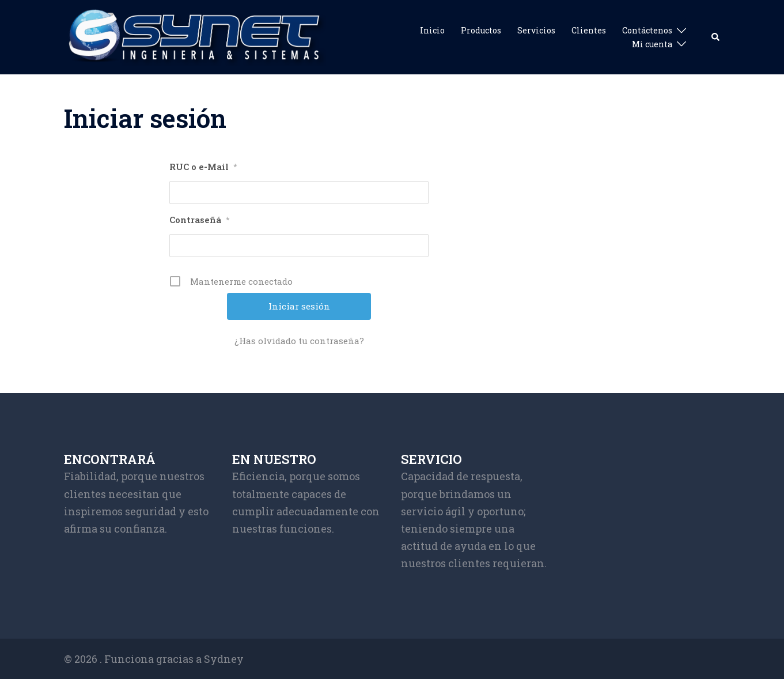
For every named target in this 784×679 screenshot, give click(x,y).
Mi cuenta (652, 44)
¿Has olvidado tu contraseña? (299, 341)
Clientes (589, 30)
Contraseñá (200, 220)
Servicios (536, 30)
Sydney (224, 659)
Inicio (432, 30)
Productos (481, 30)
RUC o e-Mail (203, 167)
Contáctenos (647, 30)
